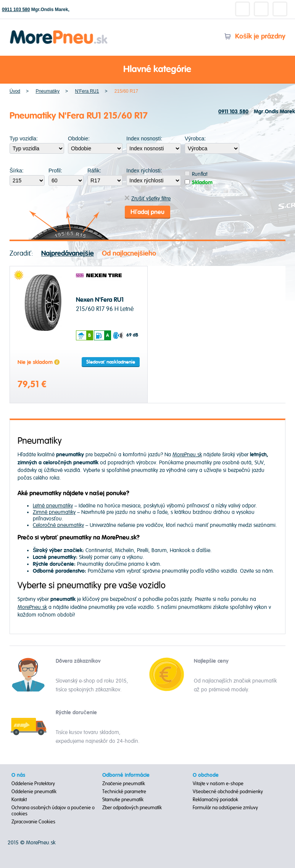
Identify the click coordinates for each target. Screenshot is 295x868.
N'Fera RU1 (87, 91)
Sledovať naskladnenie (111, 362)
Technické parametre (124, 792)
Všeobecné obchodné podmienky (228, 792)
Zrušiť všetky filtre (147, 199)
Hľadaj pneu (147, 212)
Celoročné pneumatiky (58, 525)
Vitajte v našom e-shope (218, 784)
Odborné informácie (126, 775)
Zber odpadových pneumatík (132, 808)
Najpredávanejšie (68, 254)
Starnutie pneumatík (123, 800)
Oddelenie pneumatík (34, 792)
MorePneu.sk (187, 455)
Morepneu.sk (59, 31)
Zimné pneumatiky (54, 512)
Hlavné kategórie (148, 70)
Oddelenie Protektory (33, 784)
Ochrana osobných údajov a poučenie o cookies (53, 811)
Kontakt (19, 800)
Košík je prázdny (255, 36)
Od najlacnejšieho (129, 254)
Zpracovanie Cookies (33, 822)
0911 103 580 (16, 10)
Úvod (15, 91)
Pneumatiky (48, 91)
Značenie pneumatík (124, 784)
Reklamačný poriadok (215, 800)
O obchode (206, 775)
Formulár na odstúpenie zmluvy (225, 808)
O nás (18, 775)
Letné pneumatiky (53, 506)
